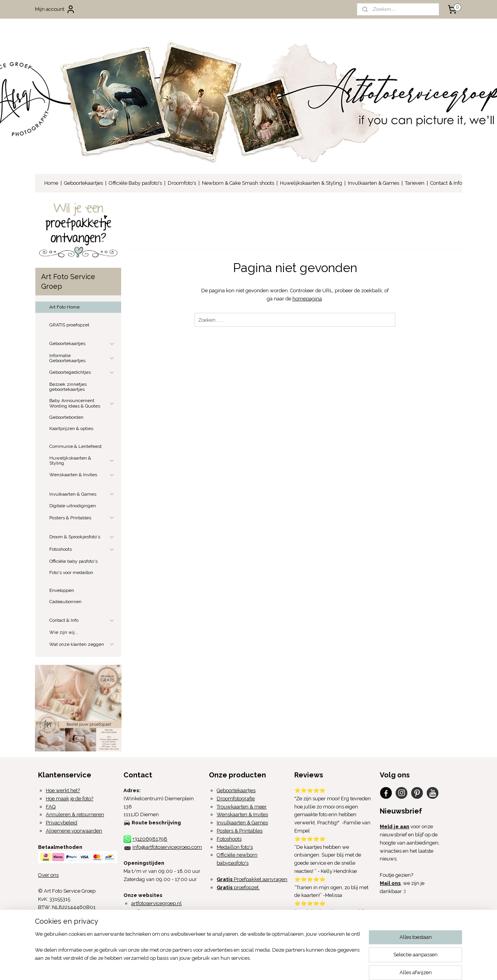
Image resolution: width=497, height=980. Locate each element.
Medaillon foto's (235, 847)
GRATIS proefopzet (69, 325)
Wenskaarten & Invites (82, 475)
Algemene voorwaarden (74, 831)
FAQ (51, 807)
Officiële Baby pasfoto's (135, 183)
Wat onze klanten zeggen (82, 644)
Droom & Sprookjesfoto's (82, 537)
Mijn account (55, 9)
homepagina (307, 299)
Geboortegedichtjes (82, 373)
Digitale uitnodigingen (73, 506)
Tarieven (415, 183)
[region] (197, 951)
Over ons (48, 875)
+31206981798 (150, 839)
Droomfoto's (182, 183)
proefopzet (238, 887)
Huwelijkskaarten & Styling (311, 183)
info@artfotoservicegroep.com (167, 847)
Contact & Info (446, 183)
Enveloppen (62, 590)
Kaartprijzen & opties (71, 428)
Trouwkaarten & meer (242, 807)
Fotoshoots (82, 550)
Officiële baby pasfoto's (73, 561)
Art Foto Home (64, 307)
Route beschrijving (156, 823)
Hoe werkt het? (63, 790)
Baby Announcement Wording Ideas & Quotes (82, 403)
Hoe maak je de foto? (70, 799)
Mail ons (390, 883)
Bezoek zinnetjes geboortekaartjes (68, 387)
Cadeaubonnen (65, 602)
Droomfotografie (236, 799)
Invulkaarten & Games (374, 183)
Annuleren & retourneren (75, 814)
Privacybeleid (62, 823)
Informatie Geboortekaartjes (82, 358)
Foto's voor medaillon (71, 572)
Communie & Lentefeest (76, 446)
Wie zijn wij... (64, 632)
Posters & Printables (82, 518)
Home (51, 183)
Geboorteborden (66, 417)
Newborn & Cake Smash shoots (238, 183)
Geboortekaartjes (83, 183)
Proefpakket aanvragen (252, 879)
